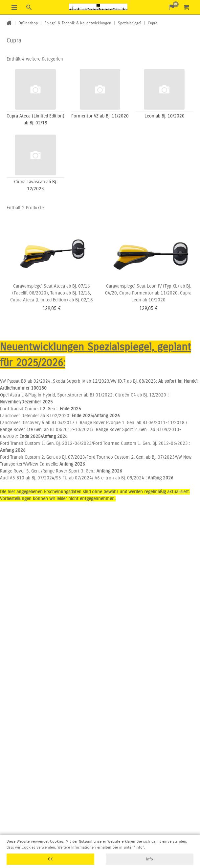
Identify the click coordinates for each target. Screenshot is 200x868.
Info (150, 859)
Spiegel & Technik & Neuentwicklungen (78, 23)
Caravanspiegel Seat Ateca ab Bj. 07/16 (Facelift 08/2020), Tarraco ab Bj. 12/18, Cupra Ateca (51, 293)
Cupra (153, 23)
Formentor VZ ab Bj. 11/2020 (100, 116)
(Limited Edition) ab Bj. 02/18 (64, 300)
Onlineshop (28, 23)
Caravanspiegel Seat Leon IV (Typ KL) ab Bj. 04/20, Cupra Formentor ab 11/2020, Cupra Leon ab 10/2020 (148, 293)
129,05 (49, 308)
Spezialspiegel (130, 23)
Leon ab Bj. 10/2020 (165, 116)
